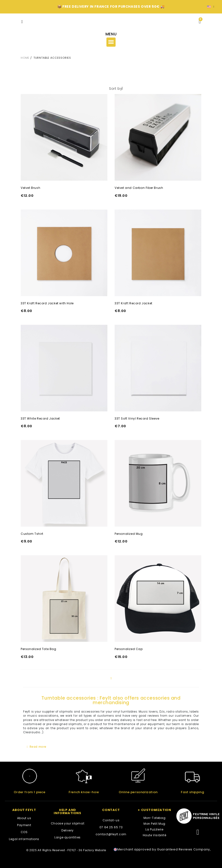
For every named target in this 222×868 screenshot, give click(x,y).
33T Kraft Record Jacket (134, 303)
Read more (38, 747)
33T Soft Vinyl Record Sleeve (137, 418)
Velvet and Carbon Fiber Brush (139, 188)
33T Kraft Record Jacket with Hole (47, 303)
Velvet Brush (30, 188)
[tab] (111, 747)
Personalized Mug (129, 534)
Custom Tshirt (32, 534)
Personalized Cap (129, 649)
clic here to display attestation (143, 853)
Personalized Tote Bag (39, 649)
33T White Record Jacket (40, 418)
